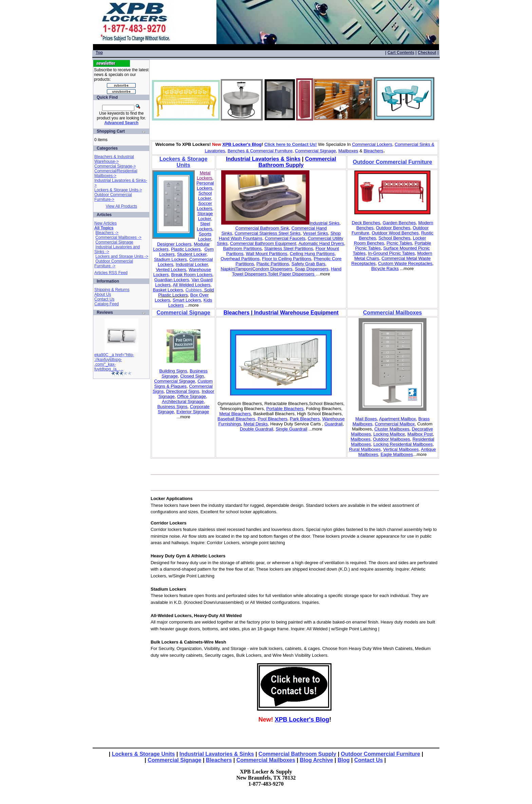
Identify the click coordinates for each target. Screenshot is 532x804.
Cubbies (194, 290)
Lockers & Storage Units (144, 754)
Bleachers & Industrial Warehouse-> (114, 159)
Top (99, 53)
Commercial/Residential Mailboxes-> (116, 173)
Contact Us (104, 299)
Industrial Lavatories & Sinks (217, 754)
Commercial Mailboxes (266, 760)
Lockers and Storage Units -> (122, 256)
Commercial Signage (114, 242)
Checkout (427, 53)
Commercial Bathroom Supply (297, 754)
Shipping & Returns (112, 290)
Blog (344, 760)
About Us (103, 294)
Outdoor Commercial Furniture (381, 754)
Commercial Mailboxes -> (118, 237)
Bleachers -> (107, 233)
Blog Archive (317, 760)
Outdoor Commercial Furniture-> (113, 197)
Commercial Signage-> (115, 166)
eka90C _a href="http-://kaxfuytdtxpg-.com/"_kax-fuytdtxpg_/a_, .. (114, 362)
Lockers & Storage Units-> (118, 190)
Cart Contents (401, 53)
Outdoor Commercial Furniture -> (114, 264)
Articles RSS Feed (111, 273)
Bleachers (219, 760)
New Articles (106, 223)
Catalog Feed (107, 304)
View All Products (121, 206)
